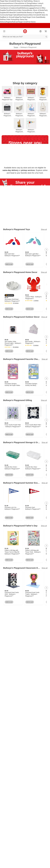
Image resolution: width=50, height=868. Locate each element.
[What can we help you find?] (25, 37)
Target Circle (23, 22)
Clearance (26, 15)
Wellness (25, 8)
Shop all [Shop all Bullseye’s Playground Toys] (44, 229)
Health (19, 8)
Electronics (13, 10)
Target (16, 47)
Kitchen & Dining (25, 3)
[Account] (41, 31)
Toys (8, 10)
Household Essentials (19, 6)
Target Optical (13, 15)
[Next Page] (46, 250)
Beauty (33, 6)
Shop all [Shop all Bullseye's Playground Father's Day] (44, 526)
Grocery (8, 6)
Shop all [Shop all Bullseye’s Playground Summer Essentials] (45, 483)
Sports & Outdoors (10, 8)
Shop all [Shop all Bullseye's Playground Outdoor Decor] (44, 317)
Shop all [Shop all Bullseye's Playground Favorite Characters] (45, 359)
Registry (9, 22)
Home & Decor (14, 3)
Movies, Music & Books (36, 10)
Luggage (31, 8)
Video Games (22, 10)
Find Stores (31, 22)
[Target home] (25, 31)
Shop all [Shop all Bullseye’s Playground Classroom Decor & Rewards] (45, 568)
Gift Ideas (10, 13)
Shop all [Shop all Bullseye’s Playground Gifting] (44, 400)
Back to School (8, 17)
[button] (9, 295)
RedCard (15, 22)
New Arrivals (34, 15)
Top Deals (23, 17)
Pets (22, 13)
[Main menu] (4, 31)
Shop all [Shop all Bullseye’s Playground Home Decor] (44, 272)
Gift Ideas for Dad (20, 1)
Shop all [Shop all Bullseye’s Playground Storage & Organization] (45, 442)
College (16, 17)
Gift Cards (17, 13)
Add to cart (9, 264)
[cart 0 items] (46, 31)
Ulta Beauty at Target (31, 13)
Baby (28, 6)
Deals (20, 15)
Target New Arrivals (7, 1)
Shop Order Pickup (9, 20)
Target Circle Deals (33, 17)
